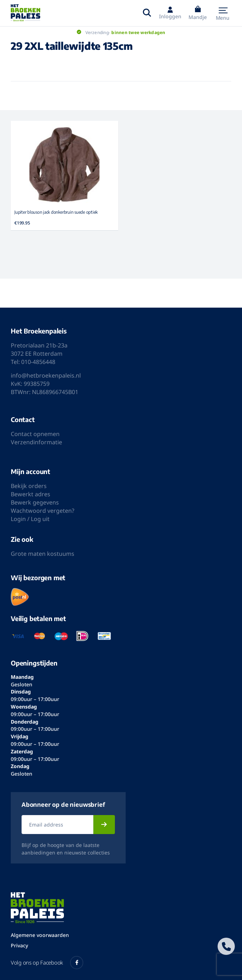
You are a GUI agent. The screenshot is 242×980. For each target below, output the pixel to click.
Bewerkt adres (31, 494)
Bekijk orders (29, 486)
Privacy (19, 945)
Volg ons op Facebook (47, 963)
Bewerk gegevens (35, 502)
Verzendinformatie (36, 442)
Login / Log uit (30, 519)
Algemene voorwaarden (40, 935)
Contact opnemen (35, 434)
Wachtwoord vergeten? (43, 511)
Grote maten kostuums (43, 554)
